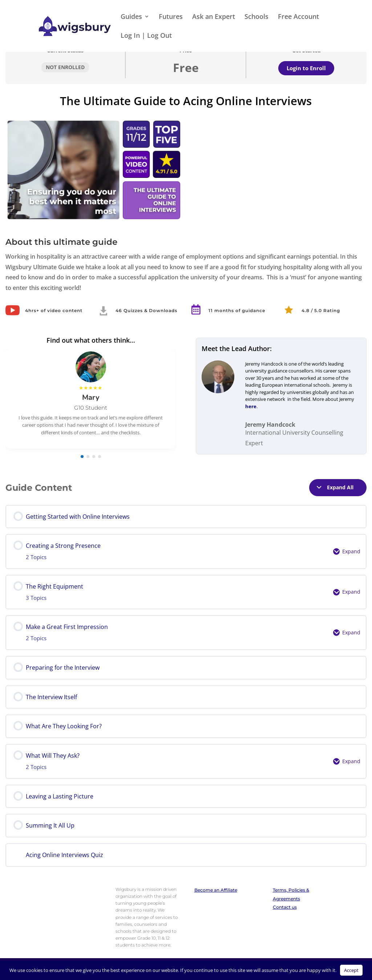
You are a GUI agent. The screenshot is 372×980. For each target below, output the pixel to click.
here (251, 406)
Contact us (285, 907)
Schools (256, 17)
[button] (82, 457)
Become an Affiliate (216, 890)
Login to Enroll (306, 68)
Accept (351, 970)
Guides (131, 17)
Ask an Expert (214, 17)
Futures (171, 17)
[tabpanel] (186, 276)
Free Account (298, 17)
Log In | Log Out (146, 36)
